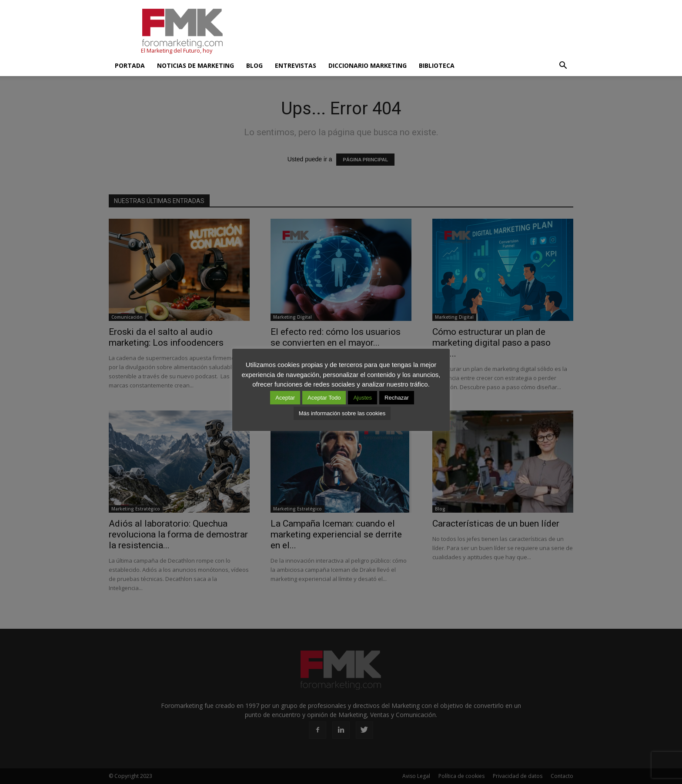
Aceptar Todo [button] (324, 398)
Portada (130, 65)
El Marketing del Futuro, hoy (177, 51)
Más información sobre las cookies (342, 413)
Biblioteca (437, 65)
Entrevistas (296, 65)
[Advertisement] (415, 32)
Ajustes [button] (363, 398)
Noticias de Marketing (196, 65)
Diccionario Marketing (368, 65)
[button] (563, 66)
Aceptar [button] (285, 398)
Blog (254, 65)
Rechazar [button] (397, 398)
